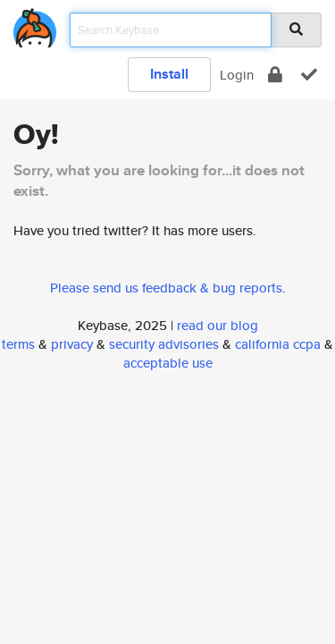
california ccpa (278, 344)
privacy (72, 344)
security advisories (164, 344)
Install (169, 74)
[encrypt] (275, 75)
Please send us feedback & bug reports (166, 288)
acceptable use (168, 363)
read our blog (218, 325)
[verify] (309, 75)
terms (18, 344)
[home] (35, 25)
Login (237, 75)
